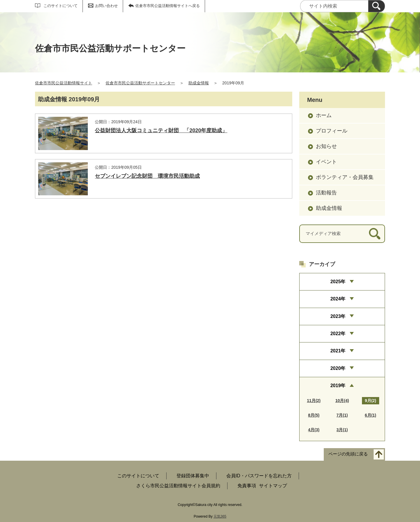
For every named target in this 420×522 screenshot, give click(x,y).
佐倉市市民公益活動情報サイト (64, 83)
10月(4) (342, 401)
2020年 (338, 368)
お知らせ (326, 146)
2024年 (338, 299)
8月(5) (314, 415)
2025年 (338, 282)
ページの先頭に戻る (348, 454)
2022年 (338, 334)
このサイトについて (61, 6)
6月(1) (371, 415)
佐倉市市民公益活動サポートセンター (140, 83)
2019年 (338, 386)
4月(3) (314, 430)
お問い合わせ (106, 6)
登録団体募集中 (193, 476)
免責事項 (247, 486)
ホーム (324, 115)
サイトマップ (273, 486)
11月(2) (314, 401)
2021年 (338, 351)
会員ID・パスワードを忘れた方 (259, 476)
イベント (326, 162)
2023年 (338, 316)
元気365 (220, 516)
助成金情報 (199, 83)
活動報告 (326, 193)
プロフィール (332, 131)
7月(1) (342, 415)
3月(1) (342, 430)
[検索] (377, 6)
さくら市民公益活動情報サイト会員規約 (178, 486)
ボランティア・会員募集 (345, 177)
